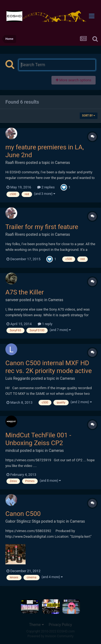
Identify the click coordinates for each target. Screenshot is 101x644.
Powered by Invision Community (50, 636)
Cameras (62, 163)
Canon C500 (23, 514)
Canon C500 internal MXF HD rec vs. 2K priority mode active (49, 367)
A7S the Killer (25, 292)
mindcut (12, 451)
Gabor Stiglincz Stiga (23, 521)
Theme (36, 625)
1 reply (45, 324)
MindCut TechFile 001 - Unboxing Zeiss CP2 (38, 439)
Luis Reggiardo (18, 378)
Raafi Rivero (15, 163)
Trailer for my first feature (42, 227)
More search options (74, 80)
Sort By (89, 116)
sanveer (12, 300)
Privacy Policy (60, 625)
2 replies (46, 187)
